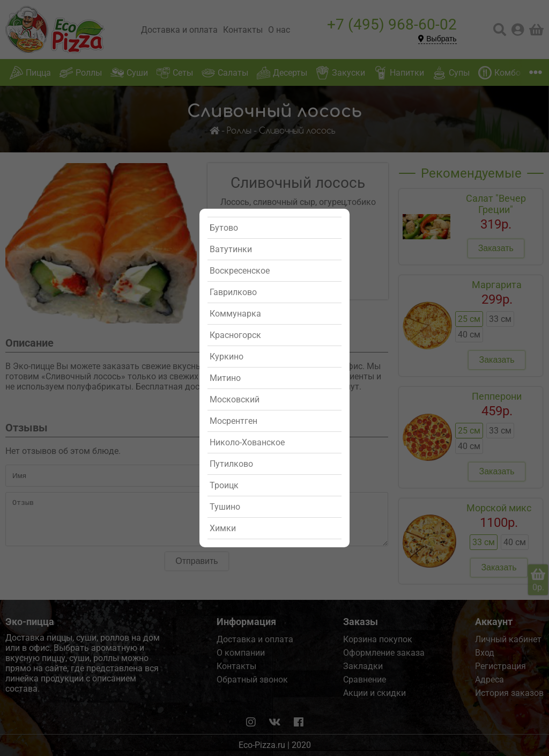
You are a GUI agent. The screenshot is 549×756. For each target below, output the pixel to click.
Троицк (224, 485)
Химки (223, 528)
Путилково (231, 464)
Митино (225, 378)
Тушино (225, 507)
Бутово (224, 228)
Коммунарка (235, 314)
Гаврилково (233, 292)
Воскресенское (240, 271)
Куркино (227, 357)
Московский (235, 399)
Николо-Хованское (247, 442)
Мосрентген (233, 421)
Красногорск (235, 335)
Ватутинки (231, 249)
